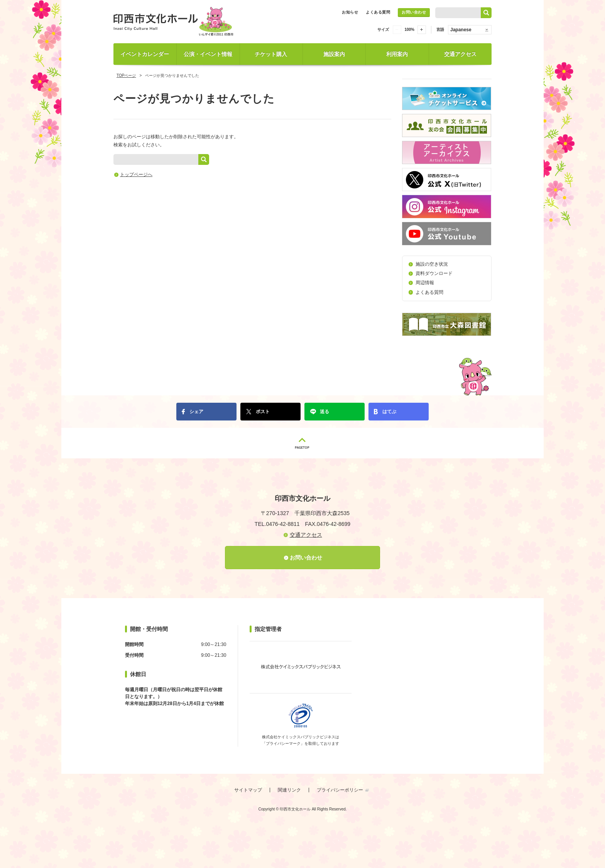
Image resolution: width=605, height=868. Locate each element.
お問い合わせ (414, 12)
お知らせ (350, 12)
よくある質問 (378, 12)
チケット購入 (271, 54)
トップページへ (136, 175)
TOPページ (126, 75)
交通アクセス (460, 54)
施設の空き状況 (432, 264)
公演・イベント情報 (208, 54)
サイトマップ (248, 790)
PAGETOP (302, 443)
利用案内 (397, 54)
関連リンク (289, 790)
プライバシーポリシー (340, 790)
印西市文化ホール (175, 21)
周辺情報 (425, 283)
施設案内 (334, 54)
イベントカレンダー (145, 54)
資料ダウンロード (434, 273)
